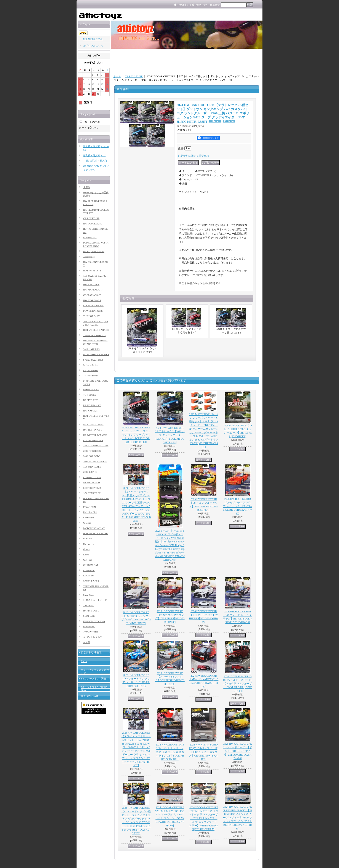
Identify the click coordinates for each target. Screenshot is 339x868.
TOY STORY (90, 395)
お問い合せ (201, 5)
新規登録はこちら (93, 39)
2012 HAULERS (91, 349)
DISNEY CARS (91, 389)
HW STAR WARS (92, 300)
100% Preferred (91, 632)
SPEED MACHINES (93, 360)
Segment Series (91, 365)
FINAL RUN (90, 507)
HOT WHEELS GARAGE (96, 330)
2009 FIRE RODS (92, 451)
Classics (87, 523)
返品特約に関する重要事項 (193, 156)
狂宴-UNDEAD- (90, 696)
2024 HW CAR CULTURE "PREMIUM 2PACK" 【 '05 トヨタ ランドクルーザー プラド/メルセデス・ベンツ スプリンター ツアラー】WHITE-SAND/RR (204, 818)
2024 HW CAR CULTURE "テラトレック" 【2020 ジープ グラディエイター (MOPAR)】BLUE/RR (170, 435)
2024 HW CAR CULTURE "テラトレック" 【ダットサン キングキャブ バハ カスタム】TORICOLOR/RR (136, 435)
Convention (89, 518)
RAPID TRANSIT (92, 405)
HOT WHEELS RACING (96, 533)
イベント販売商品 (93, 637)
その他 (87, 642)
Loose (86, 555)
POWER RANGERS (93, 311)
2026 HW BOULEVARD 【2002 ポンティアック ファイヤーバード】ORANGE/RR (237, 506)
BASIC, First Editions (94, 251)
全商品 (87, 187)
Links (84, 661)
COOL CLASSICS (92, 295)
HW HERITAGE (91, 284)
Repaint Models (91, 370)
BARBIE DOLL (91, 611)
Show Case (89, 595)
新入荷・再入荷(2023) (95, 155)
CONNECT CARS (92, 477)
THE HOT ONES (92, 316)
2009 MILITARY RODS (95, 461)
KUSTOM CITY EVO (94, 621)
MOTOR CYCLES (92, 488)
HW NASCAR (90, 411)
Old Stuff (88, 539)
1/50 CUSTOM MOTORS (96, 445)
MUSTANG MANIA (93, 424)
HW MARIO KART (93, 290)
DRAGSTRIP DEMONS (95, 435)
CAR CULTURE (91, 218)
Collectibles (89, 570)
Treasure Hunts (90, 376)
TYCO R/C (89, 605)
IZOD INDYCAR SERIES (96, 354)
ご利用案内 (183, 5)
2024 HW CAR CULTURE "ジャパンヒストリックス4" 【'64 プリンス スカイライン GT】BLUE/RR (170, 752)
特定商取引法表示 (91, 653)
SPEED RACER (91, 581)
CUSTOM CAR (91, 565)
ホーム (117, 76)
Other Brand (89, 626)
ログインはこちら (93, 46)
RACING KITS (91, 400)
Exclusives (88, 544)
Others (86, 549)
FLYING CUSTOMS (93, 305)
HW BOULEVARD (93, 224)
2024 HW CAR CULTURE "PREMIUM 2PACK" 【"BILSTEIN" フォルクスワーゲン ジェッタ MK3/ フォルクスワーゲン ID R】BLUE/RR (237, 818)
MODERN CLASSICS (94, 528)
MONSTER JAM (92, 482)
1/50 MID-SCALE (92, 467)
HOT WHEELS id (92, 271)
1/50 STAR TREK (92, 493)
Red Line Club (90, 512)
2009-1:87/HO (90, 472)
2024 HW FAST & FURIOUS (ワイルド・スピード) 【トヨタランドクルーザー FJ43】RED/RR (238, 684)
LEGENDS (89, 576)
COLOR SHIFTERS (93, 440)
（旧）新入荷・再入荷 (95, 161)
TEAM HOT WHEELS (94, 335)
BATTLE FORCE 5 (93, 430)
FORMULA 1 (90, 237)
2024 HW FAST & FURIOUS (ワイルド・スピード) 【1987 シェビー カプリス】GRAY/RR (204, 752)
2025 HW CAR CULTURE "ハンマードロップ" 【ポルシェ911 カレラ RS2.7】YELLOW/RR (237, 751)
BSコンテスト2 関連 (94, 679)
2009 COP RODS (92, 456)
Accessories (89, 257)
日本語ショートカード (95, 600)
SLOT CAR (89, 616)
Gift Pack (88, 560)
